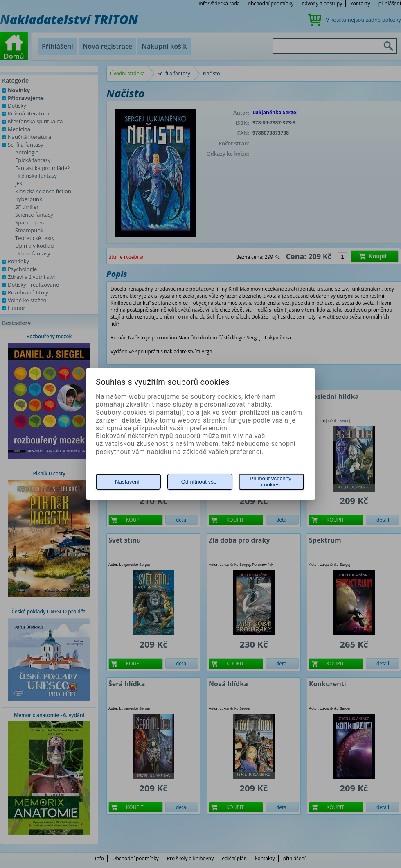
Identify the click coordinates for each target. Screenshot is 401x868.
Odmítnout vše (199, 482)
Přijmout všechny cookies (270, 481)
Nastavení (127, 482)
